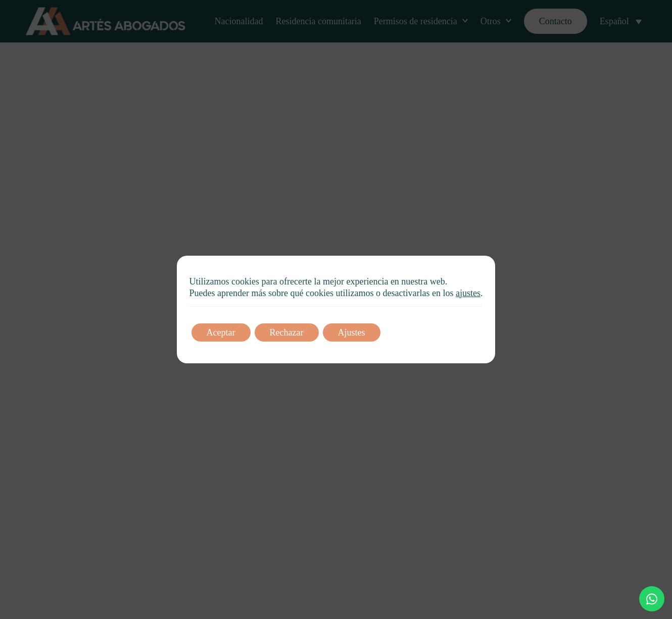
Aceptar (221, 332)
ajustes (468, 293)
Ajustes (352, 332)
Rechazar (287, 332)
